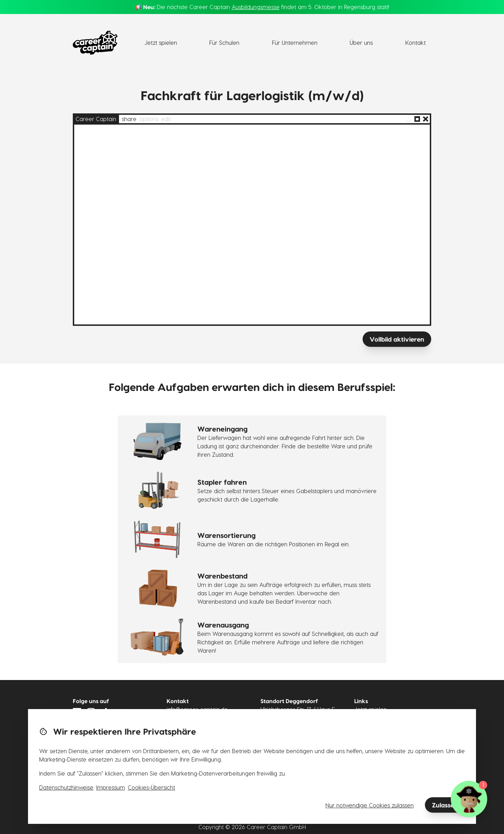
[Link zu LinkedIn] (77, 712)
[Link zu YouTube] (119, 712)
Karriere (365, 734)
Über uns (361, 43)
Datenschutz (370, 743)
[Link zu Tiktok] (105, 712)
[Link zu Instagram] (91, 712)
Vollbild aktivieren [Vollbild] (397, 339)
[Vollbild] (417, 119)
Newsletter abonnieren (104, 732)
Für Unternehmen (295, 43)
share (129, 119)
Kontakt (415, 43)
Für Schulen (224, 43)
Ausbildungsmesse (256, 7)
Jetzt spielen (161, 43)
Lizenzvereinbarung (380, 751)
